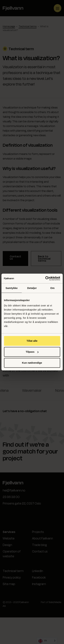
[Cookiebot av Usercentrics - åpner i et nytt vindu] (46, 278)
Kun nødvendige (32, 363)
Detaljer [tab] (32, 288)
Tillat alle (32, 341)
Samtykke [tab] (12, 288)
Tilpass (32, 352)
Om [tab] (52, 288)
